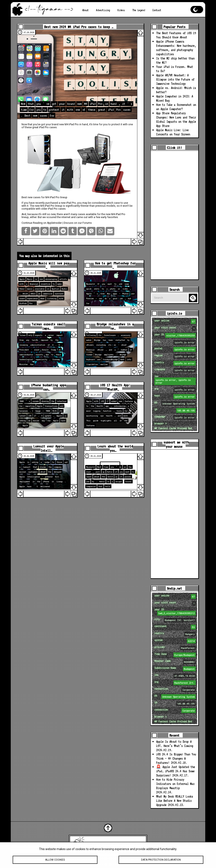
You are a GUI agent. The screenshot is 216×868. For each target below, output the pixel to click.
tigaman (138, 844)
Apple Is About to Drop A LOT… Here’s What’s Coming (175, 744)
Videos (121, 10)
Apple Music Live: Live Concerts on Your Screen (173, 132)
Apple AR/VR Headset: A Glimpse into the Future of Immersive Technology (175, 79)
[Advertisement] (174, 215)
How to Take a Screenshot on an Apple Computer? (176, 107)
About (85, 10)
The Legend (139, 10)
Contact (157, 10)
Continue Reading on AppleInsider (42, 223)
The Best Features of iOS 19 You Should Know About (176, 35)
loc (175, 380)
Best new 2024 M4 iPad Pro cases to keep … (79, 27)
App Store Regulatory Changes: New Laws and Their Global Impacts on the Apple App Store (176, 119)
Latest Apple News (114, 844)
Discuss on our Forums (78, 223)
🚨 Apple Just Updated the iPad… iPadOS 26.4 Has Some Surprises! (175, 771)
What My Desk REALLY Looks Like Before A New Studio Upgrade (175, 801)
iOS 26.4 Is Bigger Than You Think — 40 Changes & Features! (176, 758)
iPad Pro (74, 124)
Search (194, 298)
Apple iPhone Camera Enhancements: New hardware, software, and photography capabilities (176, 48)
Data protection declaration (161, 862)
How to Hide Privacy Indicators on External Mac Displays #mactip (175, 784)
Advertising (103, 10)
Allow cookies (55, 862)
